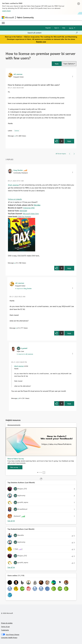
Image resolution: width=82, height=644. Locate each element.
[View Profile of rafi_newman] (18, 74)
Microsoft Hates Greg (31, 214)
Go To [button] (71, 28)
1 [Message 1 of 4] (15, 136)
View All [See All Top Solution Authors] (11, 521)
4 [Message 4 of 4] (18, 398)
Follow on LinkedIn (15, 199)
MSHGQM (23, 211)
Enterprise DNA (29, 208)
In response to (23, 288)
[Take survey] (15, 467)
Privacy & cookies (7, 623)
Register (48, 28)
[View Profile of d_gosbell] (24, 348)
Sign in (57, 28)
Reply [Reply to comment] (69, 268)
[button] (57, 64)
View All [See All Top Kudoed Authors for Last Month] (11, 567)
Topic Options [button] (69, 64)
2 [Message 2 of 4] (15, 263)
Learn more (6, 11)
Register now (41, 42)
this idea (37, 205)
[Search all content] (53, 33)
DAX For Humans (24, 216)
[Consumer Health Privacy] (41, 638)
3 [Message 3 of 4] (16, 328)
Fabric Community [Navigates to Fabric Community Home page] (25, 17)
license (17, 131)
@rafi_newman (13, 185)
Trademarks (5, 630)
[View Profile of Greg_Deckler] (18, 170)
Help (64, 28)
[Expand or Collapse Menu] (3, 23)
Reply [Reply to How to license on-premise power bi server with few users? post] (69, 141)
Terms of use (5, 627)
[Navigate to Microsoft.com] (8, 17)
